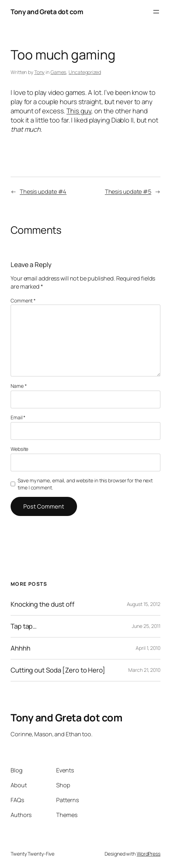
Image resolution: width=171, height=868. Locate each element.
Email (18, 417)
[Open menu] (156, 12)
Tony (40, 72)
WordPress (149, 854)
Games (58, 72)
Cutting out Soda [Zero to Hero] (58, 670)
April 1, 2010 (148, 648)
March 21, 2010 (144, 670)
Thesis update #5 (128, 192)
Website (19, 449)
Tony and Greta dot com (47, 12)
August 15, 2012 (144, 604)
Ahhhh (20, 648)
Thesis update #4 (43, 192)
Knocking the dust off (43, 604)
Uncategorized (85, 72)
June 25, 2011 (146, 626)
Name (19, 386)
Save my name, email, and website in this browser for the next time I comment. (85, 484)
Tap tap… (24, 626)
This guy (79, 111)
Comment (23, 300)
